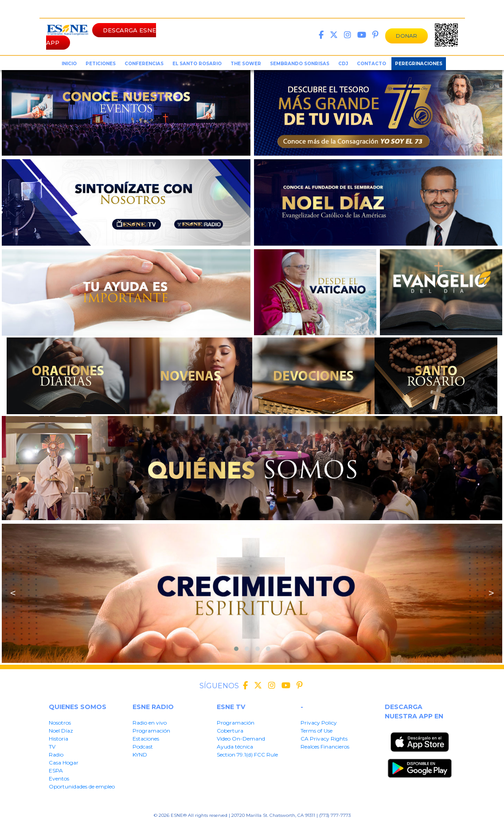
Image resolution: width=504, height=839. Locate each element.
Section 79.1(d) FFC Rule (330, 829)
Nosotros (60, 723)
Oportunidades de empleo (82, 786)
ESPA (56, 770)
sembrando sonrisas (300, 64)
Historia (59, 739)
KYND (140, 755)
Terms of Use (316, 731)
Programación (151, 731)
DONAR (406, 36)
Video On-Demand (241, 739)
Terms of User (196, 829)
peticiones (101, 64)
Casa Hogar (64, 763)
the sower (246, 64)
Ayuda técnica (235, 747)
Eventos (59, 778)
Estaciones (146, 739)
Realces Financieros (325, 747)
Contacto (371, 64)
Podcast (143, 747)
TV (52, 747)
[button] (236, 649)
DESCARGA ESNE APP (101, 36)
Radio (56, 755)
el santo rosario (197, 64)
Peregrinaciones (419, 64)
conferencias (144, 64)
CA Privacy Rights (324, 739)
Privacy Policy (319, 723)
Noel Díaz (61, 731)
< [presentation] (13, 593)
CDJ (343, 64)
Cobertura (230, 731)
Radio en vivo (150, 723)
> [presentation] (491, 593)
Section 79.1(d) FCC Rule (247, 755)
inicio (69, 64)
